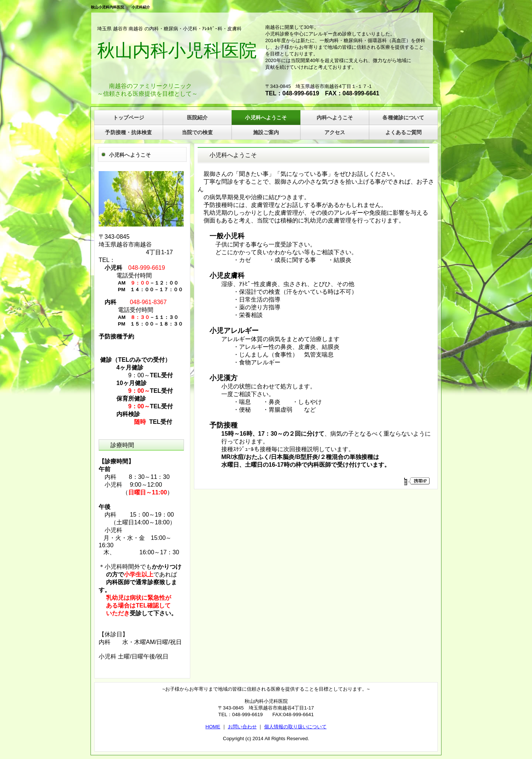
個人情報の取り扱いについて (295, 727)
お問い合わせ (242, 727)
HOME (213, 727)
